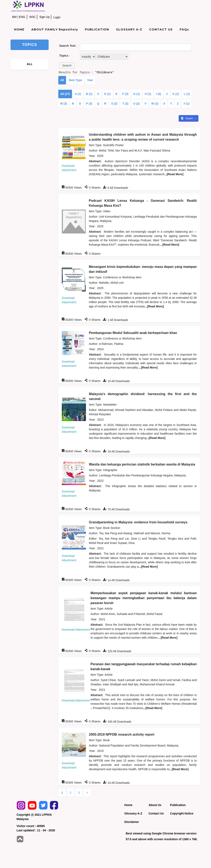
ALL (30, 64)
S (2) (114, 104)
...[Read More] (174, 174)
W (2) (155, 104)
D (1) (107, 94)
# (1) (187, 104)
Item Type (75, 80)
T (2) (125, 104)
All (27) (65, 94)
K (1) (176, 94)
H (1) (148, 94)
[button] (67, 65)
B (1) (89, 94)
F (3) (125, 94)
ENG (22, 17)
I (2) (159, 94)
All (62, 80)
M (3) (64, 104)
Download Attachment (76, 630)
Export (187, 118)
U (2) (137, 104)
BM (14, 17)
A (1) (78, 94)
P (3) (89, 104)
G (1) (137, 94)
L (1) (187, 94)
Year (90, 80)
